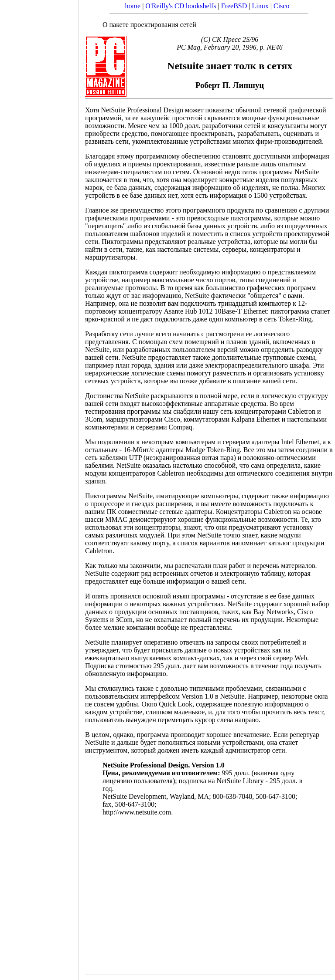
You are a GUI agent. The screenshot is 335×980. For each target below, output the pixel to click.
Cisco (281, 6)
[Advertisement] (39, 487)
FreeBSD (234, 6)
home (133, 6)
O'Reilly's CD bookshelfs (181, 6)
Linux (260, 6)
